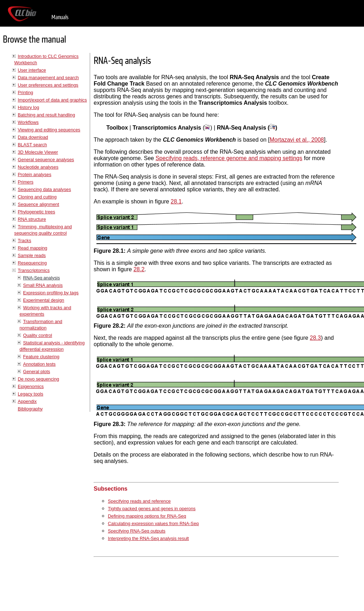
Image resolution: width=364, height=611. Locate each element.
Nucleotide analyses (38, 167)
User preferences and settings (48, 85)
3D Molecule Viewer (38, 152)
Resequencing (32, 263)
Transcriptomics (34, 270)
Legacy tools (31, 394)
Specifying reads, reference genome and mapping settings (229, 158)
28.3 (315, 338)
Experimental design (44, 300)
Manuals (60, 17)
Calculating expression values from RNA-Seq (153, 523)
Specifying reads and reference (139, 501)
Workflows (28, 122)
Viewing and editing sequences (49, 130)
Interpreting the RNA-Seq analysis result (148, 538)
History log (28, 107)
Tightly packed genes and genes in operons (152, 509)
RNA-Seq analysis (42, 278)
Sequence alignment (38, 204)
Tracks (24, 241)
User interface (32, 70)
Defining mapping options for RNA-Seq (147, 516)
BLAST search (32, 145)
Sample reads (32, 255)
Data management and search (48, 78)
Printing (25, 92)
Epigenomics (31, 386)
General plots (37, 372)
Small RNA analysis (43, 285)
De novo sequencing (38, 379)
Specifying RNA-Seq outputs (137, 531)
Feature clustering (41, 357)
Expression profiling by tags (51, 293)
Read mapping (32, 248)
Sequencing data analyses (44, 189)
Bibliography (30, 409)
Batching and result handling (46, 115)
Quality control (38, 335)
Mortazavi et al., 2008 (297, 140)
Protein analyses (35, 174)
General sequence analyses (46, 160)
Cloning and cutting (37, 197)
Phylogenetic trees (36, 212)
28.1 (176, 201)
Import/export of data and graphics (52, 100)
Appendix (27, 401)
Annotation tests (39, 364)
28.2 (139, 269)
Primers (26, 182)
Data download (33, 137)
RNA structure (32, 219)
